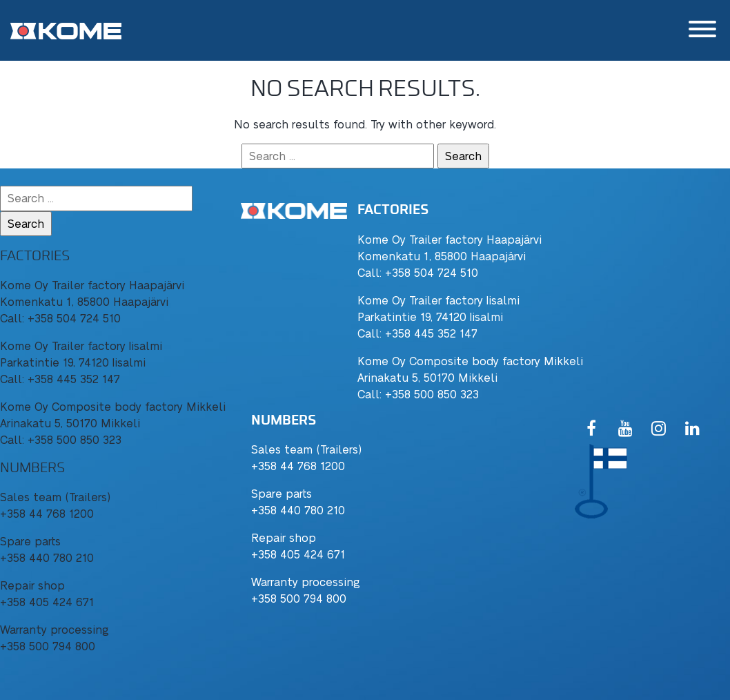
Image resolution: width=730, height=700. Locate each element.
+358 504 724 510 (432, 272)
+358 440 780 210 (298, 510)
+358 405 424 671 (298, 554)
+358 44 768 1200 (298, 466)
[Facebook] (592, 429)
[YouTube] (625, 429)
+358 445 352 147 (431, 333)
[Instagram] (659, 429)
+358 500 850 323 (432, 394)
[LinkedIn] (692, 429)
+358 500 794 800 (299, 598)
